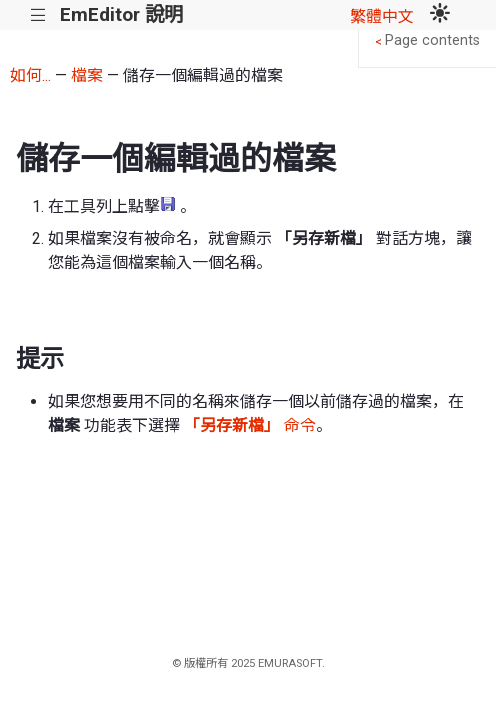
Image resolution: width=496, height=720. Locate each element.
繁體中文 (382, 16)
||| (38, 15)
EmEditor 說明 (121, 14)
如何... (30, 75)
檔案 (87, 75)
